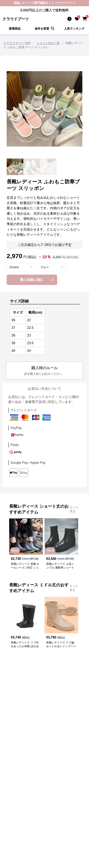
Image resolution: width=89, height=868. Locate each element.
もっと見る (74, 509)
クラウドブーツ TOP (17, 43)
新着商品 (15, 29)
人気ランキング (74, 29)
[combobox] (21, 267)
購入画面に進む (37, 280)
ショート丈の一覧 (48, 43)
